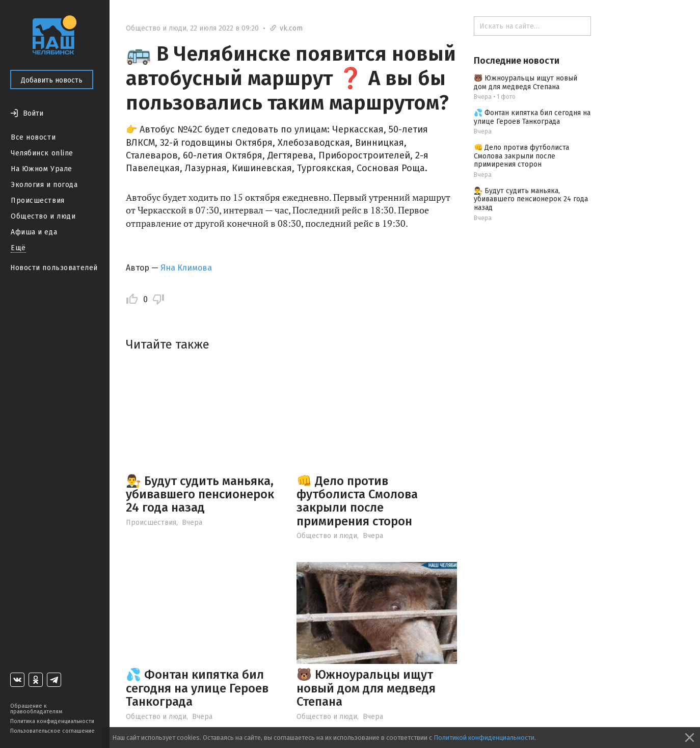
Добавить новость (52, 80)
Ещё (18, 248)
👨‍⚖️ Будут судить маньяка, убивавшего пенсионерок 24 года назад (200, 495)
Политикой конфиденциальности (484, 738)
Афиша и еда (34, 232)
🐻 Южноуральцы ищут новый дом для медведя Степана (366, 688)
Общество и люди (43, 216)
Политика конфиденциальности (52, 721)
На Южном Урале (42, 169)
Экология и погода (44, 185)
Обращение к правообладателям (36, 709)
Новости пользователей (54, 268)
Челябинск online (42, 153)
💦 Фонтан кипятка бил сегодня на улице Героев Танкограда (197, 688)
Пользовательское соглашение (52, 731)
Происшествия (38, 201)
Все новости (33, 137)
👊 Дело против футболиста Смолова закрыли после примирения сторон (357, 501)
